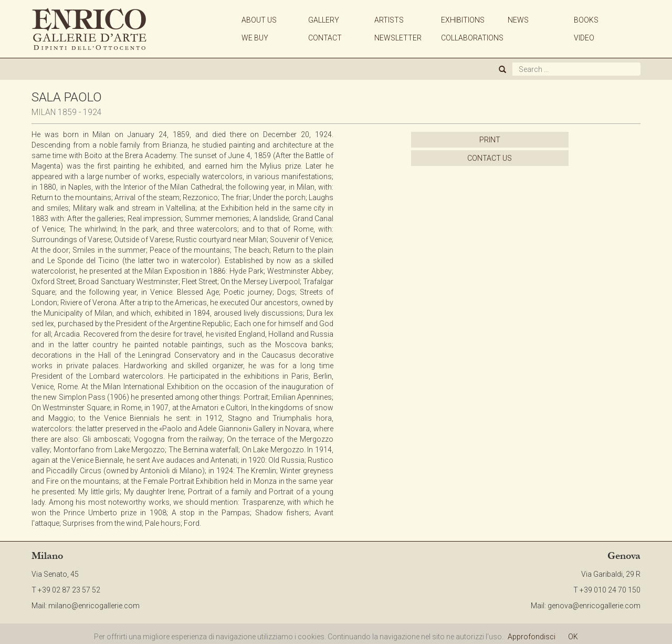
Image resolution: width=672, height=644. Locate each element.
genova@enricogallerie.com (594, 606)
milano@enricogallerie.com (94, 606)
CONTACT (325, 38)
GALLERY (324, 20)
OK (573, 637)
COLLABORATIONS (472, 38)
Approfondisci (532, 637)
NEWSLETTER (398, 38)
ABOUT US (259, 20)
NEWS (518, 20)
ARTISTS (389, 20)
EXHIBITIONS (463, 20)
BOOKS (586, 20)
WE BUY (255, 38)
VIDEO (584, 38)
